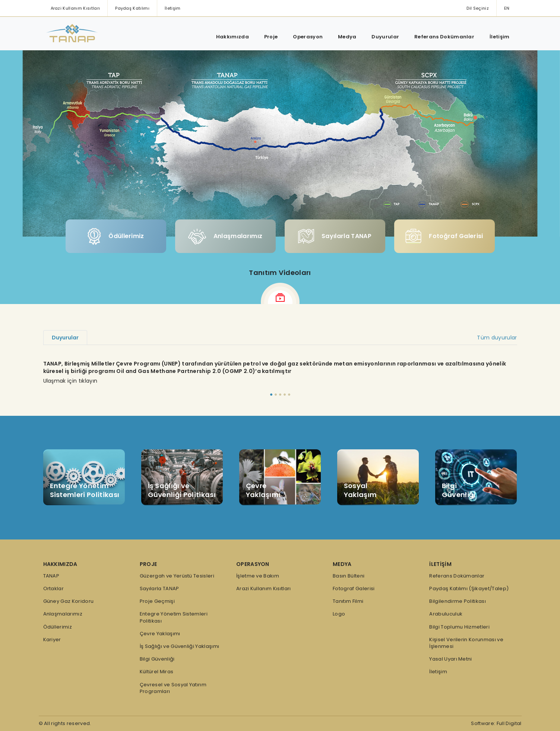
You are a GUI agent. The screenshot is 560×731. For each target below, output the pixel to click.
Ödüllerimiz (116, 236)
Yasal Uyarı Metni (450, 659)
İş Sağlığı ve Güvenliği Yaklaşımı (180, 646)
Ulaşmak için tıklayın (70, 381)
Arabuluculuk (446, 614)
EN (507, 8)
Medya (347, 37)
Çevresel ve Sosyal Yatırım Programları (173, 688)
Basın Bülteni (349, 576)
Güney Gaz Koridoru (69, 601)
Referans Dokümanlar (444, 37)
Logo (339, 614)
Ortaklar (54, 589)
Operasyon (308, 37)
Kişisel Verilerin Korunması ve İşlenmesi (466, 643)
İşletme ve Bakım (258, 576)
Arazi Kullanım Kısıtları (75, 8)
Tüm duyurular (497, 338)
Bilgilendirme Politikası (458, 601)
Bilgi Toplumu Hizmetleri (459, 627)
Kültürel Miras (156, 672)
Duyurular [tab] (65, 338)
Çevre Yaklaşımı (160, 634)
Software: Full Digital (496, 723)
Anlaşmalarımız (225, 236)
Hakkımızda (232, 37)
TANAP (51, 576)
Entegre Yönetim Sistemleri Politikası (174, 617)
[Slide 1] (271, 395)
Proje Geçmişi (157, 601)
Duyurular (385, 37)
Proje (271, 37)
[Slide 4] (285, 395)
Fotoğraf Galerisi (444, 236)
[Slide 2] (276, 395)
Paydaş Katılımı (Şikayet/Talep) (469, 589)
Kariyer (52, 640)
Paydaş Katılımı (132, 8)
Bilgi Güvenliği (157, 659)
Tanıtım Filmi (348, 601)
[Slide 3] (280, 395)
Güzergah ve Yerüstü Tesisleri (177, 576)
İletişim (173, 8)
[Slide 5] (289, 395)
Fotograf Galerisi (354, 589)
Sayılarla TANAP (335, 236)
